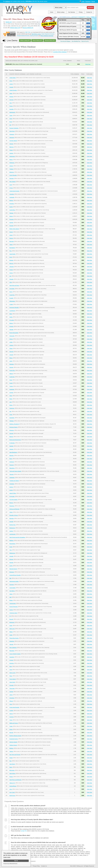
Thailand (11, 169)
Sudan (11, 635)
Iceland (11, 84)
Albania (11, 374)
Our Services (72, 12)
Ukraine (11, 166)
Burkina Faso (12, 525)
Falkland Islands (13, 745)
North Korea (12, 795)
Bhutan (11, 600)
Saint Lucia (12, 629)
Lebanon (11, 345)
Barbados (12, 364)
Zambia (11, 531)
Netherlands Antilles (14, 581)
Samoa (11, 714)
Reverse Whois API (50, 40)
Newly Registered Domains (48, 34)
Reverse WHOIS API (28, 28)
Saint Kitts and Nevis (14, 285)
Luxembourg (12, 311)
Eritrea (11, 729)
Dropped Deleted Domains (23, 36)
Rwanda (11, 563)
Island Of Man (13, 493)
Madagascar (12, 553)
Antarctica (12, 641)
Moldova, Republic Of (14, 424)
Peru (10, 251)
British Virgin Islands (14, 229)
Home (52, 12)
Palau (11, 676)
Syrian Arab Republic (14, 707)
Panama (11, 97)
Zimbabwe (12, 484)
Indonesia (12, 137)
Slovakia (11, 279)
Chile (11, 282)
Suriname (12, 585)
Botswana (12, 572)
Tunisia (11, 386)
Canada (11, 87)
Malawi (11, 632)
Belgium (11, 200)
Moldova (11, 748)
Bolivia (11, 405)
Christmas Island (13, 613)
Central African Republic (15, 575)
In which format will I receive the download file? (26, 827)
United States (13, 78)
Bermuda (12, 241)
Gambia (11, 692)
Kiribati (11, 758)
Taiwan (11, 245)
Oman (11, 415)
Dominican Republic (14, 307)
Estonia (11, 238)
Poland (11, 150)
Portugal (11, 226)
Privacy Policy (36, 866)
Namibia (11, 446)
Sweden (11, 153)
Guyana (11, 660)
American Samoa (13, 427)
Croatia (11, 304)
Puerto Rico (12, 370)
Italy (10, 125)
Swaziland (12, 657)
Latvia (11, 361)
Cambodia (12, 197)
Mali (10, 578)
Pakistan (11, 213)
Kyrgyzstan (12, 496)
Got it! (16, 861)
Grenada (11, 685)
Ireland (11, 235)
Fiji (10, 616)
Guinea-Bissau (13, 786)
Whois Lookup (61, 12)
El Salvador (12, 443)
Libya (11, 789)
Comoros (12, 717)
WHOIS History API (15, 28)
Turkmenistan (13, 603)
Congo (11, 566)
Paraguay (12, 465)
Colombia (12, 194)
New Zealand (12, 182)
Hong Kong (12, 131)
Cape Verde (12, 682)
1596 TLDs (28, 32)
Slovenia (11, 352)
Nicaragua (12, 506)
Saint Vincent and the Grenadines (17, 537)
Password (88, 1)
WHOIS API (9, 22)
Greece (11, 273)
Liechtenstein (12, 534)
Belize (11, 399)
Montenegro (12, 528)
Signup (93, 1)
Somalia (11, 556)
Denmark (12, 178)
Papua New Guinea (14, 638)
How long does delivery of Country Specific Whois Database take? (32, 820)
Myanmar (12, 430)
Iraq (10, 411)
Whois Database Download (47, 36)
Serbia (11, 317)
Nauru (11, 767)
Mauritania (12, 651)
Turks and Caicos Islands (15, 471)
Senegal (11, 433)
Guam (11, 625)
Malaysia (11, 147)
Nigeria (11, 216)
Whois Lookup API (25, 40)
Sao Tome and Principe (15, 755)
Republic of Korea (14, 515)
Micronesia (12, 770)
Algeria (11, 339)
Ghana (11, 348)
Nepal (11, 380)
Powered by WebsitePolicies (10, 864)
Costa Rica (12, 295)
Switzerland (12, 156)
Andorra (11, 487)
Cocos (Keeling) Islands (15, 654)
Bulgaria (11, 260)
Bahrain (11, 437)
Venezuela (12, 336)
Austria (11, 207)
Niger (11, 666)
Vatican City (12, 783)
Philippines (12, 163)
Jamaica (11, 449)
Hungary (11, 222)
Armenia (11, 326)
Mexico (11, 160)
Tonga (11, 720)
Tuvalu (11, 726)
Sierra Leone (12, 673)
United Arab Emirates (14, 191)
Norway (11, 232)
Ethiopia (11, 559)
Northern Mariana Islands (15, 736)
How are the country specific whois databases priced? (28, 806)
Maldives (11, 540)
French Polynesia (13, 607)
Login (83, 1)
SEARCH (90, 8)
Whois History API (37, 40)
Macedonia (12, 468)
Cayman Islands (13, 141)
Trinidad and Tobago (14, 481)
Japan (11, 93)
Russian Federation (14, 128)
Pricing (81, 12)
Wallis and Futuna (14, 723)
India (11, 103)
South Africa (12, 210)
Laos (11, 402)
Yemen (11, 512)
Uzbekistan (12, 478)
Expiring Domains (34, 36)
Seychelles (12, 289)
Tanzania (11, 474)
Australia (11, 109)
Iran (10, 276)
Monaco (11, 503)
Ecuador (11, 298)
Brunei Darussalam (14, 333)
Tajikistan (12, 421)
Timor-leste (12, 688)
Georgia (11, 367)
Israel (11, 185)
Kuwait (11, 383)
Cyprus (11, 188)
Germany (12, 100)
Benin (11, 459)
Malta (11, 314)
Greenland (12, 698)
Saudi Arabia (12, 254)
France (11, 106)
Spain (11, 119)
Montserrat (12, 622)
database (8, 1)
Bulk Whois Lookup (36, 34)
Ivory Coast (12, 792)
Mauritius (12, 455)
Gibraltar (11, 330)
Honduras (12, 462)
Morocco (11, 263)
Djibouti (11, 701)
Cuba (11, 704)
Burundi (11, 619)
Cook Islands (12, 588)
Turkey (11, 115)
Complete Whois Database (60, 52)
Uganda (11, 355)
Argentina (12, 204)
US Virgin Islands (13, 500)
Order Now (88, 64)
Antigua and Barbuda (14, 509)
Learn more (7, 857)
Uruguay (11, 392)
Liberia (11, 695)
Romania (11, 219)
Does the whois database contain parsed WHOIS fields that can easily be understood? (38, 842)
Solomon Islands (13, 742)
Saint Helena (12, 773)
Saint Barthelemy (13, 452)
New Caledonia (13, 648)
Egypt (11, 257)
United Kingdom (13, 90)
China (11, 81)
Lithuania (12, 267)
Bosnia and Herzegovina (15, 440)
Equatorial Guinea (14, 739)
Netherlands (12, 112)
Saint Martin (12, 764)
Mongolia (12, 518)
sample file (24, 831)
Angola (11, 490)
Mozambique (12, 544)
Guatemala (12, 377)
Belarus (11, 323)
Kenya (11, 292)
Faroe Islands (13, 679)
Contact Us (89, 12)
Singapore (12, 134)
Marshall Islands (13, 569)
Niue (10, 761)
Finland (11, 270)
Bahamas (12, 172)
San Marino (12, 591)
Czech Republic (13, 175)
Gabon (11, 594)
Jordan (11, 342)
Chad (11, 670)
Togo (11, 550)
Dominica (12, 663)
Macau (11, 358)
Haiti (10, 597)
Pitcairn (11, 777)
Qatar (11, 396)
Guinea (11, 610)
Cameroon (12, 408)
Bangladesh (12, 248)
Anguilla (11, 522)
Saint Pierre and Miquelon (15, 780)
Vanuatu (11, 644)
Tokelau (11, 751)
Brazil (11, 122)
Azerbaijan (12, 418)
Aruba (11, 547)
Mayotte (11, 733)
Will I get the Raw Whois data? (21, 835)
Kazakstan (12, 389)
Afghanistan (12, 301)
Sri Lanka (12, 320)
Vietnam (11, 144)
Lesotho (11, 710)
